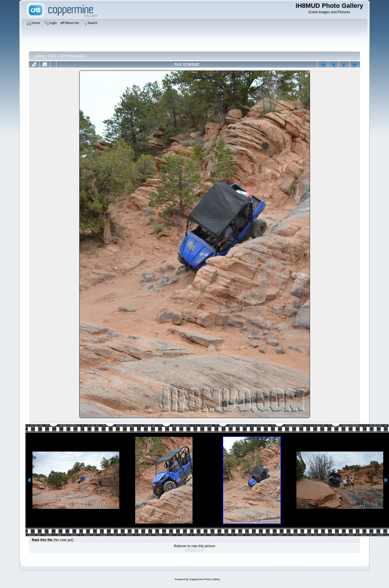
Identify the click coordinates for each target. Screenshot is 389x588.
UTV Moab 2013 (72, 56)
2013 (52, 56)
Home (39, 56)
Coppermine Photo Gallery (205, 579)
